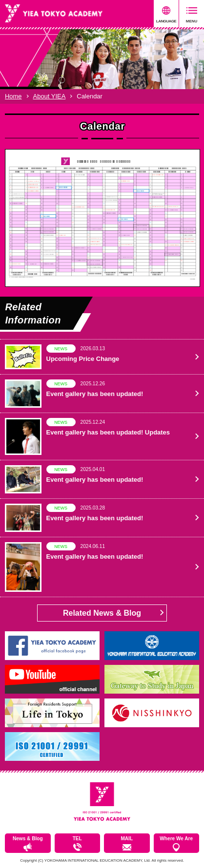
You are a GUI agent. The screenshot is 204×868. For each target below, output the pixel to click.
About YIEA (50, 96)
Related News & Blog (102, 613)
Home (13, 96)
